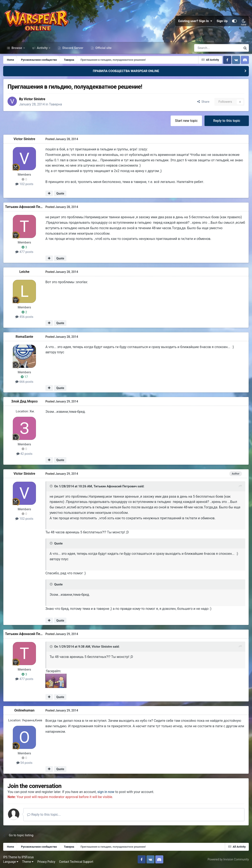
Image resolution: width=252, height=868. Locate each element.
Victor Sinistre (35, 99)
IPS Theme (10, 857)
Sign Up (222, 21)
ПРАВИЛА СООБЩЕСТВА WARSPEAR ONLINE (126, 71)
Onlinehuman (24, 710)
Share (203, 102)
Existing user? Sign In (195, 21)
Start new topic (186, 120)
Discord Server (72, 48)
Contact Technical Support (76, 861)
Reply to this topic (227, 120)
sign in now (106, 792)
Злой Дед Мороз (24, 401)
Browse (17, 48)
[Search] (206, 48)
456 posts (24, 317)
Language (11, 861)
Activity (42, 48)
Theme (28, 861)
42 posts (24, 454)
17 (24, 377)
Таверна (56, 104)
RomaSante (24, 336)
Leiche (24, 272)
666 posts (24, 381)
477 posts (24, 252)
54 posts (24, 763)
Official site (103, 48)
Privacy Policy (46, 861)
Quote (60, 193)
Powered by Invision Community (228, 859)
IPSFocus (28, 857)
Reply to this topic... (44, 814)
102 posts (24, 184)
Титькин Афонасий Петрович (28, 207)
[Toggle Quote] (51, 486)
